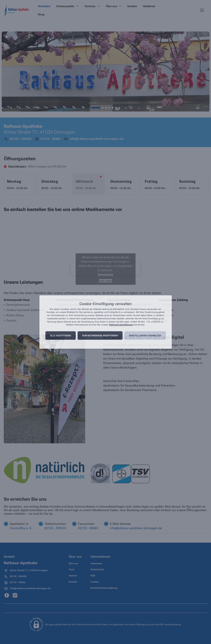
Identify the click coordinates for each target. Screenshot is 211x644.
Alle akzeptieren (60, 336)
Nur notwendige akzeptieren (100, 336)
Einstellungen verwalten (145, 336)
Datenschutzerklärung (121, 325)
